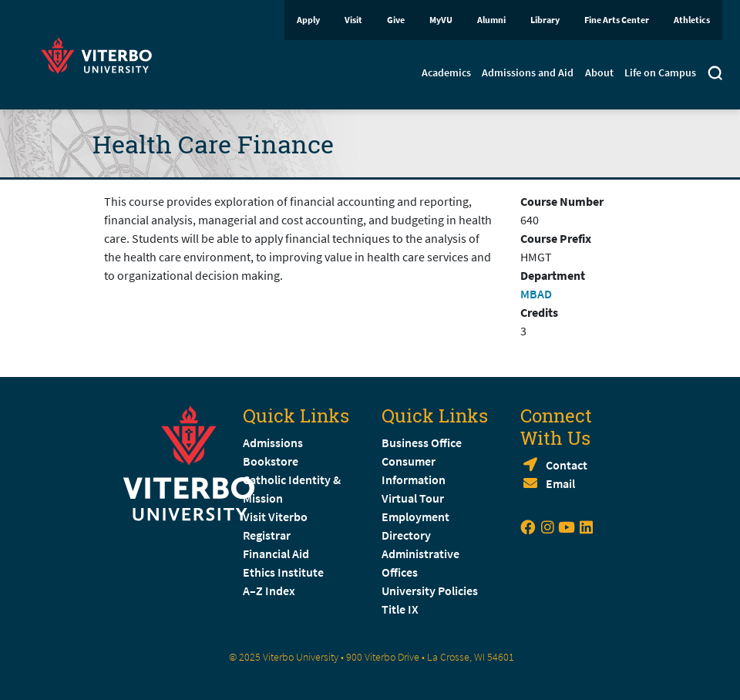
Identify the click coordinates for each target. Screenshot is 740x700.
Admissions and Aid (528, 72)
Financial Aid (276, 554)
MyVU (441, 20)
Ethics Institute (283, 572)
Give (396, 20)
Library (545, 20)
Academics (446, 72)
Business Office (422, 443)
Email (560, 483)
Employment (415, 517)
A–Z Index (269, 591)
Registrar (267, 535)
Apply (308, 20)
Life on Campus (660, 72)
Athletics (692, 20)
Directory (407, 535)
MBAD (536, 294)
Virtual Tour (413, 498)
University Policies (430, 591)
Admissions (273, 443)
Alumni (491, 20)
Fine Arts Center (617, 20)
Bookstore (271, 461)
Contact (567, 465)
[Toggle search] (715, 75)
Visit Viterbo (275, 517)
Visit (353, 20)
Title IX (400, 609)
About (599, 72)
